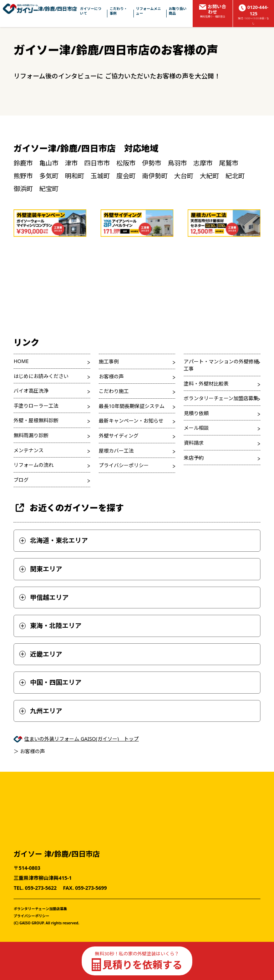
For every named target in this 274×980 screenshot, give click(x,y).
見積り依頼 (196, 413)
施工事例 (109, 361)
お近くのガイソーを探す (69, 508)
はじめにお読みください (41, 376)
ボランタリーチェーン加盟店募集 (221, 398)
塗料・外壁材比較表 (206, 384)
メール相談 (196, 428)
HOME (21, 361)
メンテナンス (29, 450)
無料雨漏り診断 (31, 435)
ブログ (21, 480)
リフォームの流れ (34, 465)
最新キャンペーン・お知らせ (131, 421)
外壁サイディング (119, 436)
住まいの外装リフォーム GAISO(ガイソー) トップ (82, 739)
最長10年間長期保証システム (132, 406)
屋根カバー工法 (116, 451)
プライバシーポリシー (124, 465)
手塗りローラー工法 (36, 406)
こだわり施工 (114, 391)
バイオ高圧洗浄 (31, 391)
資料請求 (194, 443)
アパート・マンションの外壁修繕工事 (221, 365)
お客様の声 (111, 376)
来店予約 (194, 458)
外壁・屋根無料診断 (36, 420)
